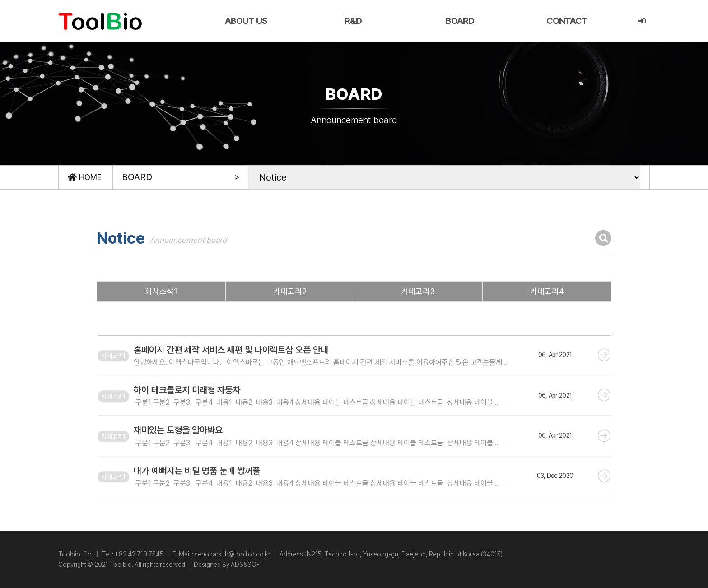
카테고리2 (290, 291)
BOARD (460, 21)
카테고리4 (547, 291)
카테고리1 (113, 371)
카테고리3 (418, 291)
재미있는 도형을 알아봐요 (178, 445)
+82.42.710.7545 (139, 554)
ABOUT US (246, 21)
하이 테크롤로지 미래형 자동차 (187, 405)
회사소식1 (161, 291)
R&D (353, 21)
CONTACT (567, 21)
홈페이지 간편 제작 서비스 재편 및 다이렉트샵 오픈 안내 (231, 365)
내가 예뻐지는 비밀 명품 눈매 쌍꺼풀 (197, 485)
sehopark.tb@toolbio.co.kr (233, 554)
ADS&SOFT (247, 565)
